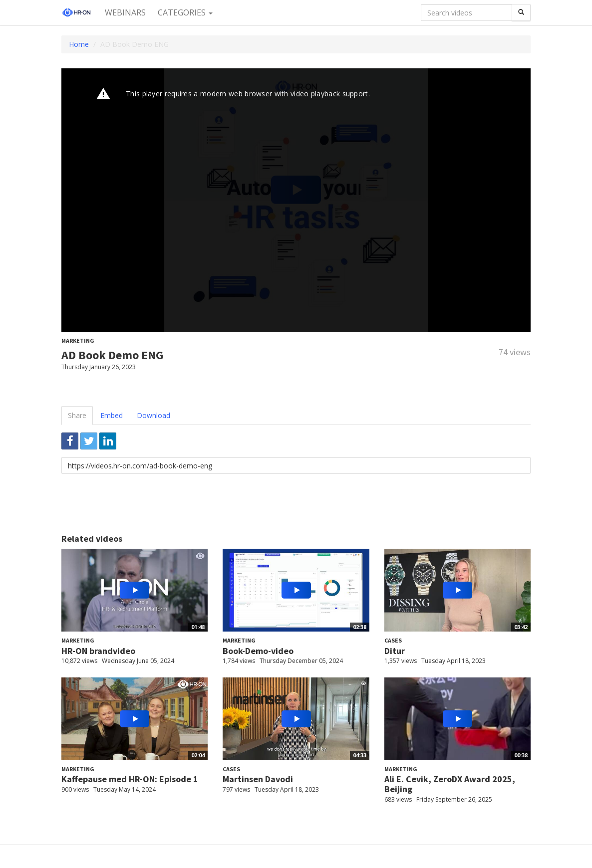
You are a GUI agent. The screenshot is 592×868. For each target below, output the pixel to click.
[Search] (521, 12)
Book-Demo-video (258, 651)
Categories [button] (185, 12)
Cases (393, 640)
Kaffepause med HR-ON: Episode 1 (130, 779)
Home (79, 44)
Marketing (78, 340)
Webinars (125, 12)
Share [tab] (77, 415)
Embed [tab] (112, 415)
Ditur (395, 651)
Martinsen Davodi (258, 779)
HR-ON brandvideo (98, 651)
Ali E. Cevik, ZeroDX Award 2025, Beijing (450, 784)
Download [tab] (153, 415)
